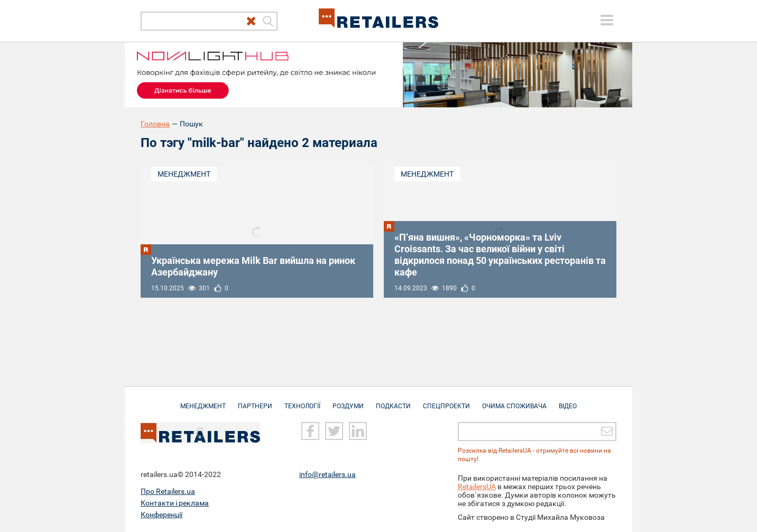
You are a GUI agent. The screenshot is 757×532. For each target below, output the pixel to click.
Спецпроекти (446, 401)
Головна (155, 124)
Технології (302, 401)
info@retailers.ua (327, 474)
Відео (568, 401)
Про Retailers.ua (168, 491)
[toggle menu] (607, 20)
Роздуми (348, 401)
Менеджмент (184, 174)
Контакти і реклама (175, 503)
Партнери (255, 401)
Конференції (161, 515)
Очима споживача (514, 401)
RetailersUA (477, 487)
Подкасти (393, 401)
